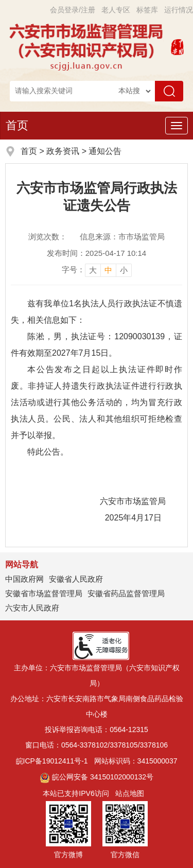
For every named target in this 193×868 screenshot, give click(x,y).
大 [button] (93, 270)
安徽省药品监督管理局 (126, 593)
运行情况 (179, 10)
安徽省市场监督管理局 (44, 593)
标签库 (147, 10)
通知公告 (105, 151)
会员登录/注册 (73, 10)
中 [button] (108, 270)
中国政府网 (24, 579)
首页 (17, 125)
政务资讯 (63, 151)
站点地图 (130, 793)
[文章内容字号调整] (97, 270)
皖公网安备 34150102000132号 (97, 777)
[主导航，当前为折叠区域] (177, 126)
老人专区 (116, 10)
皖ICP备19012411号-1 (52, 761)
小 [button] (124, 270)
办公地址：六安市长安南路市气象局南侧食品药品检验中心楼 (97, 706)
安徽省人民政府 (76, 579)
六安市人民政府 (32, 608)
